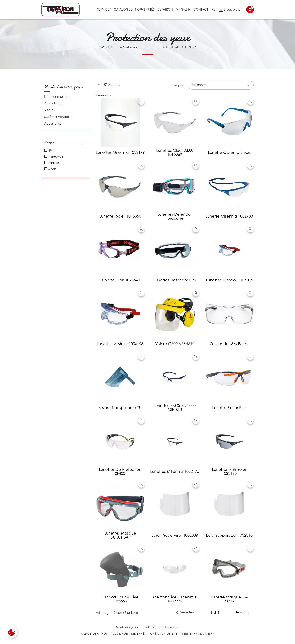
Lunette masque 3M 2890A (229, 599)
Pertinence (221, 85)
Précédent (185, 613)
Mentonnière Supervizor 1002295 (175, 599)
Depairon (165, 9)
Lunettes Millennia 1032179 (120, 152)
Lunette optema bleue (229, 152)
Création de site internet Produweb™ (182, 634)
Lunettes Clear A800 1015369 (175, 152)
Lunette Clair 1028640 (120, 280)
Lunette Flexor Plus (229, 408)
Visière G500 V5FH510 (175, 344)
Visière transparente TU (120, 408)
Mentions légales (127, 627)
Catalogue (123, 9)
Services (104, 9)
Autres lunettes (55, 103)
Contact (201, 9)
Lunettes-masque (57, 97)
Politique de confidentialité (161, 627)
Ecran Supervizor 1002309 (175, 535)
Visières (49, 110)
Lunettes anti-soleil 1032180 (229, 472)
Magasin (183, 9)
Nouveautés (145, 9)
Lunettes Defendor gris (175, 280)
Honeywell (56, 157)
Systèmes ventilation (59, 117)
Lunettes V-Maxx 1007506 (229, 280)
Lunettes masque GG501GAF (120, 535)
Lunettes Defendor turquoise (175, 216)
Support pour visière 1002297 (120, 599)
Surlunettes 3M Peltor (229, 344)
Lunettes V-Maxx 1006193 (120, 344)
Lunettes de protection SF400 (120, 472)
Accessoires (53, 123)
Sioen (52, 169)
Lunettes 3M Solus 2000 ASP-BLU (175, 408)
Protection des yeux (63, 87)
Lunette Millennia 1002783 (229, 216)
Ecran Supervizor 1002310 (229, 535)
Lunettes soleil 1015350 (120, 216)
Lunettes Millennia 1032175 (175, 471)
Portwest (54, 163)
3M (51, 150)
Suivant (243, 613)
